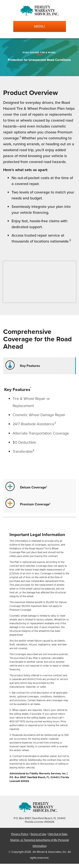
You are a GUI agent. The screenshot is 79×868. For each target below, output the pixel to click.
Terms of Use (38, 834)
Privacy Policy (20, 834)
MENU (39, 26)
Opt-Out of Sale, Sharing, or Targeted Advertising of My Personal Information (39, 840)
